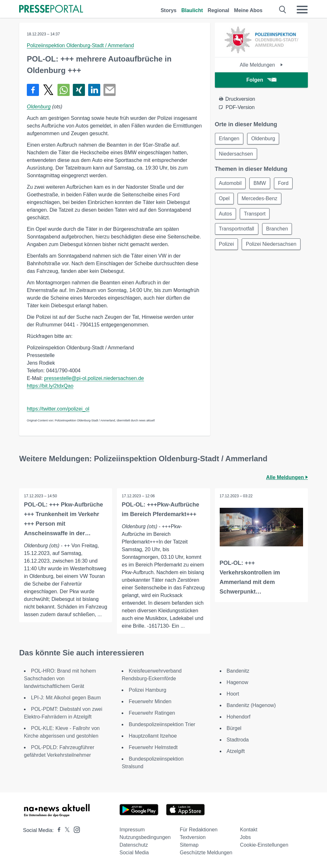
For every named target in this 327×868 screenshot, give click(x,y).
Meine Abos (248, 10)
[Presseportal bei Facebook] (57, 830)
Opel (224, 199)
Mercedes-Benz (260, 199)
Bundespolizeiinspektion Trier (162, 724)
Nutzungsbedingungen (145, 837)
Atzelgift (236, 751)
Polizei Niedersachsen (271, 245)
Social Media (134, 853)
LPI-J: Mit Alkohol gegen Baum (66, 698)
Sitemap (189, 845)
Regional (218, 10)
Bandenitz (238, 671)
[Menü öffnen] (302, 10)
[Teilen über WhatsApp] (64, 90)
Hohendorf (239, 717)
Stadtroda (238, 740)
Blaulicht (192, 10)
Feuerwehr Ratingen (152, 713)
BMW (260, 183)
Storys (169, 10)
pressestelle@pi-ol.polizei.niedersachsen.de (94, 378)
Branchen (277, 229)
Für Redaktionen (199, 830)
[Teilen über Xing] (79, 90)
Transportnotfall (237, 229)
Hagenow (238, 682)
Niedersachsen (236, 154)
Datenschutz (134, 845)
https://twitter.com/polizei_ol (58, 409)
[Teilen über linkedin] (94, 90)
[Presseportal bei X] (65, 830)
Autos (226, 214)
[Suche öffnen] (283, 10)
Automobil (230, 183)
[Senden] (110, 90)
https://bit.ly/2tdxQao (50, 386)
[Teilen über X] (48, 90)
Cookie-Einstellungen (264, 845)
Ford (284, 183)
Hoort (233, 694)
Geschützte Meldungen (206, 853)
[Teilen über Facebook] (33, 90)
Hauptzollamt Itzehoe (153, 736)
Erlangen (229, 139)
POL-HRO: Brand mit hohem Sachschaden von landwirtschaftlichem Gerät (60, 678)
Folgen (261, 80)
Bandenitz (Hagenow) (251, 705)
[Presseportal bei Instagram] (75, 829)
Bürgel (234, 728)
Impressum (132, 830)
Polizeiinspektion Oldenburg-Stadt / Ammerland (80, 45)
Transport (255, 214)
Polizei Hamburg (147, 690)
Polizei (227, 245)
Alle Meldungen (261, 65)
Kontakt (249, 830)
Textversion (193, 837)
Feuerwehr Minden (150, 701)
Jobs (246, 837)
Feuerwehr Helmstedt (153, 747)
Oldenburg (39, 107)
